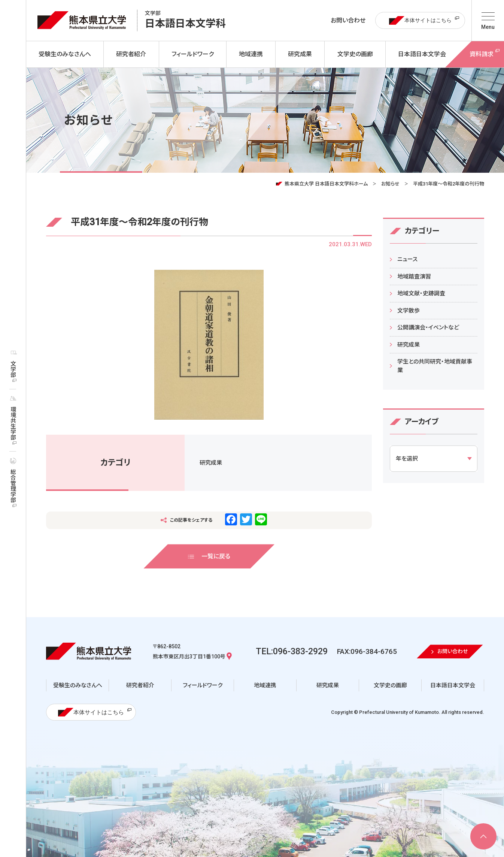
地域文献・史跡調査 (421, 293)
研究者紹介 (140, 685)
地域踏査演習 (414, 277)
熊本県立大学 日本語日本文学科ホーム (326, 184)
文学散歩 (409, 311)
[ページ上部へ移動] (483, 836)
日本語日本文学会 (453, 685)
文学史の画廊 (390, 685)
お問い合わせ (348, 20)
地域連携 (265, 685)
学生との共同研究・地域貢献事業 (435, 366)
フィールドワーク (203, 685)
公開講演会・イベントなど (428, 328)
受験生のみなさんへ (78, 685)
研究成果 (211, 463)
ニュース (407, 259)
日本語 (185, 20)
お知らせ (390, 184)
